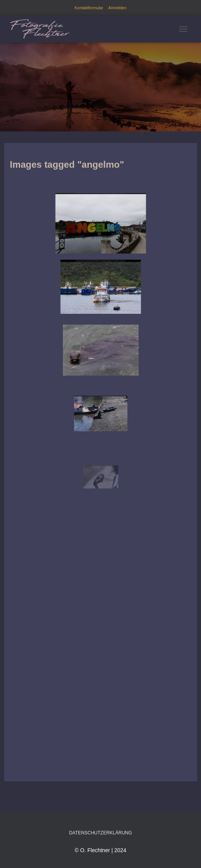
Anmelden (117, 8)
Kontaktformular (89, 8)
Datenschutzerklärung (100, 833)
